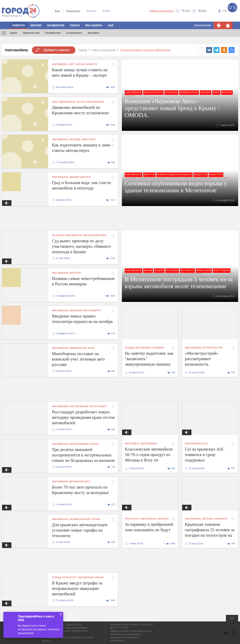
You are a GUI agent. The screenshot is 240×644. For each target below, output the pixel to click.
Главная (83, 50)
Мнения (36, 25)
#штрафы (163, 519)
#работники (204, 270)
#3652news (76, 311)
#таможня (221, 519)
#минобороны (95, 102)
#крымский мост (80, 482)
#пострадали (222, 270)
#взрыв (148, 270)
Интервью (94, 33)
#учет (91, 348)
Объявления (56, 25)
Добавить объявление (162, 11)
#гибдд (129, 348)
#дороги (85, 177)
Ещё (111, 25)
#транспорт (132, 519)
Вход (57, 11)
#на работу (187, 270)
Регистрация (73, 11)
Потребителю (53, 33)
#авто (216, 92)
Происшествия (31, 33)
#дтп (72, 64)
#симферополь (189, 92)
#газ (205, 444)
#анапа (81, 102)
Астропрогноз (74, 33)
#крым (80, 64)
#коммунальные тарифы (85, 519)
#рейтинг (75, 273)
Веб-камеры (94, 25)
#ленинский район (95, 235)
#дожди (74, 177)
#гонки (94, 444)
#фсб (55, 102)
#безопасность (153, 92)
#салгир (227, 92)
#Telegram (172, 270)
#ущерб (159, 270)
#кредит (206, 92)
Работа (75, 25)
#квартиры (216, 175)
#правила (158, 348)
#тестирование (79, 406)
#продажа (171, 92)
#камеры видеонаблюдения (174, 175)
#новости (91, 64)
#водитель (201, 175)
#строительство (212, 348)
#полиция (58, 235)
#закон (99, 577)
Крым (14, 33)
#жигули (149, 175)
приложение (202, 25)
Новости (18, 25)
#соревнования (79, 444)
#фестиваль (132, 444)
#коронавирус (92, 311)
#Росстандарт (98, 406)
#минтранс (89, 139)
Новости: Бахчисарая (104, 50)
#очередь (75, 139)
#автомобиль (60, 64)
